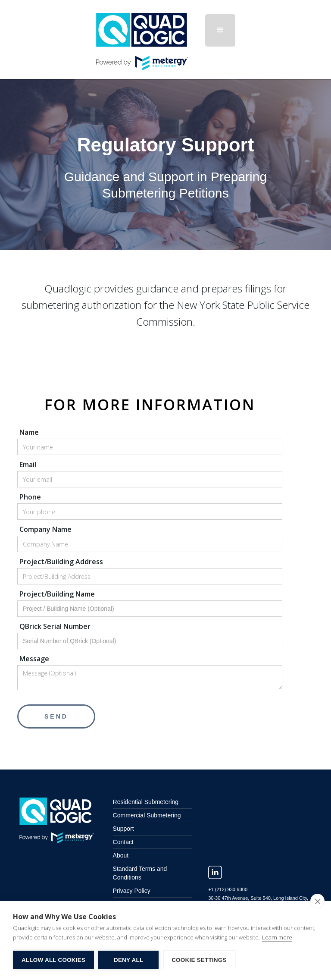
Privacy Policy (132, 891)
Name (29, 432)
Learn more (277, 937)
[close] (317, 901)
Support (123, 829)
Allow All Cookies (53, 960)
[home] (151, 39)
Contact (123, 842)
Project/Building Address (61, 562)
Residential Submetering (146, 802)
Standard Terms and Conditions (140, 873)
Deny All (128, 960)
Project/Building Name (57, 594)
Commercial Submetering (147, 815)
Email (28, 465)
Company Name (45, 529)
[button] (220, 30)
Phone (30, 497)
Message (34, 659)
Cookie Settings (199, 960)
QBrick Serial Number (55, 626)
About (121, 855)
